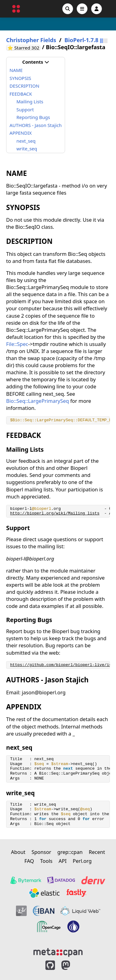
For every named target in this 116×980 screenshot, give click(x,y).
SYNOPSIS (20, 78)
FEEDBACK (21, 94)
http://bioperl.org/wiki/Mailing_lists (55, 513)
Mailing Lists (30, 101)
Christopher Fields (31, 40)
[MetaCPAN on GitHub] (50, 965)
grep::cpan (70, 852)
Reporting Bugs (33, 117)
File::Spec (17, 344)
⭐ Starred (24, 48)
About (18, 852)
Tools (46, 861)
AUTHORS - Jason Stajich (36, 125)
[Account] (97, 9)
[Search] (68, 9)
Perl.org (82, 861)
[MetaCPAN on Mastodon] (72, 965)
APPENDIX (21, 133)
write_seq (27, 149)
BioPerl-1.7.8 (81, 40)
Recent (97, 852)
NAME (16, 70)
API (63, 861)
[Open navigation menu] (82, 9)
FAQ (29, 861)
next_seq (26, 141)
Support (25, 109)
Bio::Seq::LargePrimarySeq (38, 401)
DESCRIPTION (24, 86)
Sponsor (41, 852)
